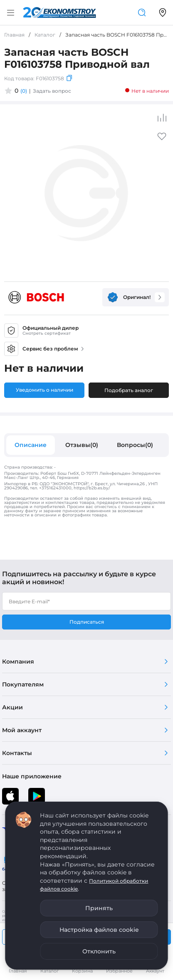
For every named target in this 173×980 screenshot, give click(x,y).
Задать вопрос (52, 91)
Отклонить (99, 951)
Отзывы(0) (82, 445)
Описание (31, 445)
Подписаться (87, 622)
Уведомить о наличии (44, 390)
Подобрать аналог (129, 390)
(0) (24, 91)
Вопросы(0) (135, 445)
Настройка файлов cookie (99, 930)
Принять (99, 908)
